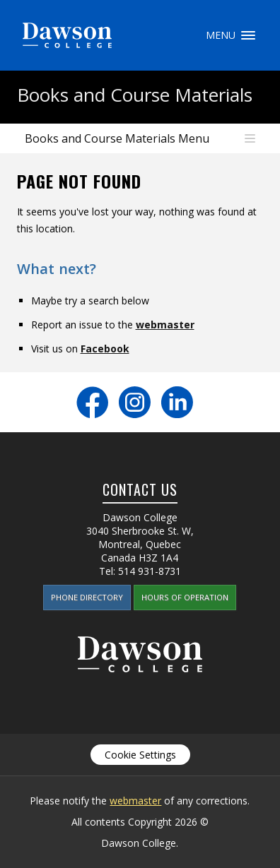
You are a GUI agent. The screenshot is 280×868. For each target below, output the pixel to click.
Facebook (105, 349)
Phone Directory (87, 597)
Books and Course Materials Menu (117, 138)
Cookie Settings (140, 755)
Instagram (135, 402)
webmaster (165, 325)
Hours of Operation (185, 597)
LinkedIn (177, 402)
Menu (248, 35)
